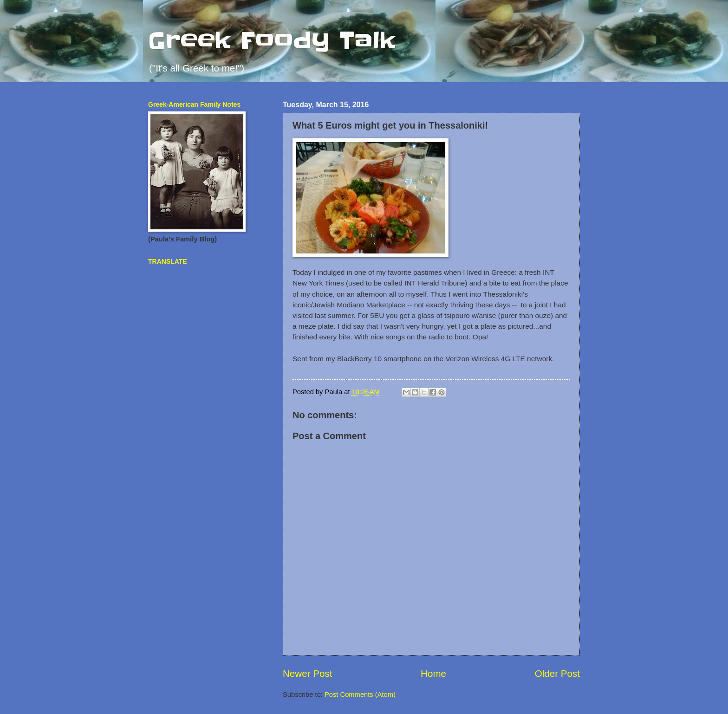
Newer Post (307, 673)
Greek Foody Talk (272, 40)
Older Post (557, 673)
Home (433, 673)
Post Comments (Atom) (360, 695)
